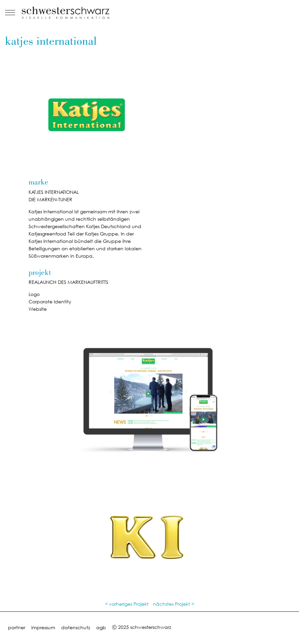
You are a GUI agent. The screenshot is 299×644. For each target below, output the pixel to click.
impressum (43, 627)
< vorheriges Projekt (127, 604)
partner (17, 627)
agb (101, 627)
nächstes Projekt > (174, 604)
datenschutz (76, 627)
